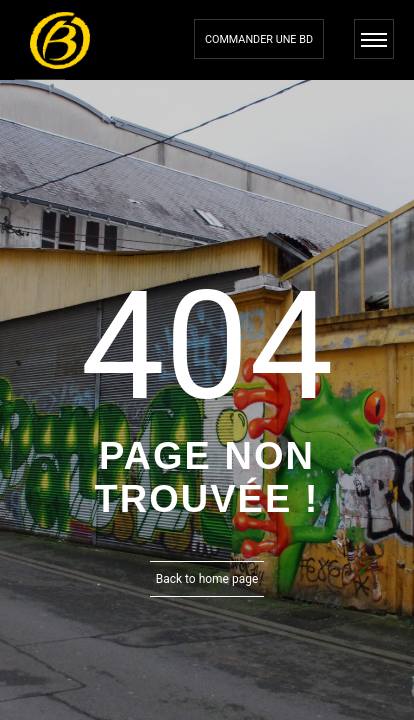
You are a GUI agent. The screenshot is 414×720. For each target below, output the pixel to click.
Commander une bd (259, 39)
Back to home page (207, 579)
